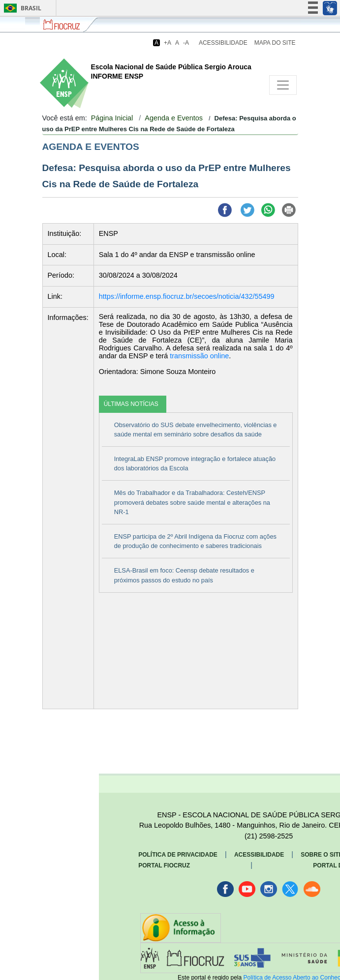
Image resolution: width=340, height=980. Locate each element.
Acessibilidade (223, 43)
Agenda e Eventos (174, 118)
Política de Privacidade (178, 855)
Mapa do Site (275, 43)
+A (168, 43)
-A (186, 43)
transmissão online (199, 356)
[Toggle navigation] (283, 85)
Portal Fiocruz (164, 865)
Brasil (21, 8)
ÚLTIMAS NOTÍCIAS (131, 404)
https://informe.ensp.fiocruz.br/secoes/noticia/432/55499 (187, 296)
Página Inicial (112, 118)
